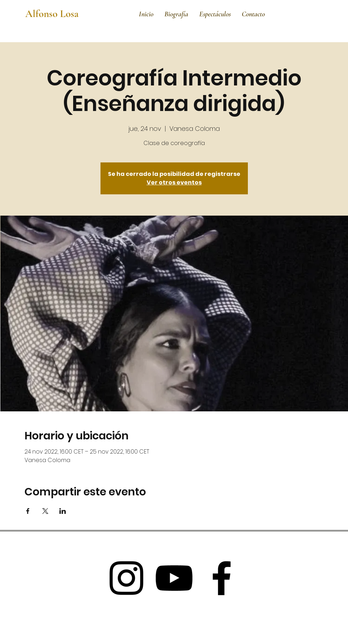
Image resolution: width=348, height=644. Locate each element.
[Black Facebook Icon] (222, 578)
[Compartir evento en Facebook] (28, 511)
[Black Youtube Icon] (174, 578)
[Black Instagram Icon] (126, 578)
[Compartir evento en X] (45, 511)
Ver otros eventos (174, 182)
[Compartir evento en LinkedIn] (63, 511)
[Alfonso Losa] (55, 14)
